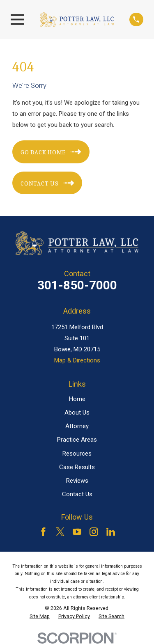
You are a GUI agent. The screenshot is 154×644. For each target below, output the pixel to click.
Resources (77, 454)
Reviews (77, 481)
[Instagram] (94, 532)
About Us (77, 413)
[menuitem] (40, 616)
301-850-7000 (77, 285)
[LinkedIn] (111, 532)
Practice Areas (77, 440)
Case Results (77, 467)
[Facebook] (43, 532)
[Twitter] (60, 532)
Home (77, 399)
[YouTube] (77, 532)
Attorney (77, 426)
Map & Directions (77, 360)
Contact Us (77, 494)
